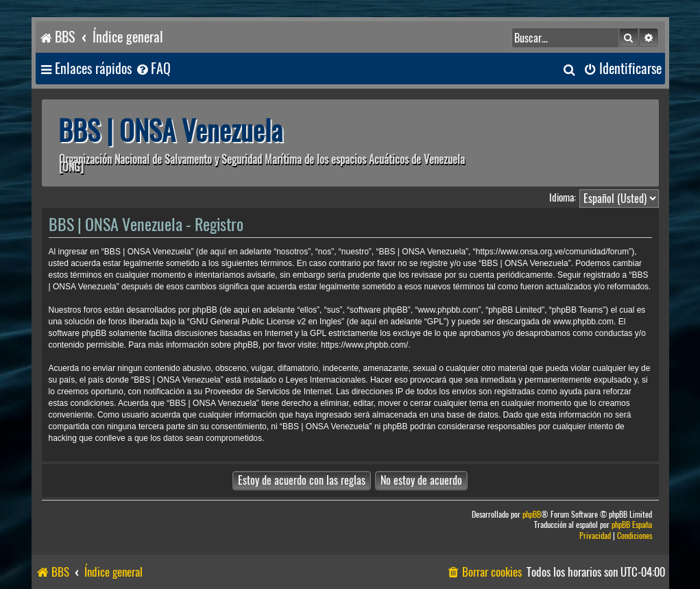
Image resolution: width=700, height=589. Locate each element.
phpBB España (632, 525)
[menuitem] (153, 69)
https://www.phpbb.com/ (364, 345)
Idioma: (563, 197)
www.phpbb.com (583, 322)
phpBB (532, 515)
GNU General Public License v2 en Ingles (266, 322)
